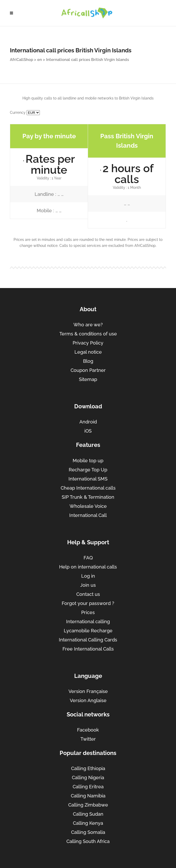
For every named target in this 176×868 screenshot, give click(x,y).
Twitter (88, 739)
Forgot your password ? (88, 603)
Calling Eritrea (88, 787)
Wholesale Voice (88, 506)
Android (88, 422)
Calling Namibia (88, 796)
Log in (88, 576)
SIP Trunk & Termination (88, 497)
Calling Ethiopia (88, 768)
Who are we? (88, 325)
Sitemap (88, 379)
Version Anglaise (88, 700)
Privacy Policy (88, 343)
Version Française (88, 691)
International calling (88, 622)
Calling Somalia (88, 832)
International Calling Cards (88, 640)
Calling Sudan (88, 814)
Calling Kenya (88, 823)
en (40, 60)
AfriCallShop (21, 60)
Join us (88, 585)
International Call (88, 515)
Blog (88, 361)
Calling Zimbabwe (88, 805)
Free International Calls (88, 649)
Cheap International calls (88, 488)
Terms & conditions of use (88, 334)
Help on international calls (88, 567)
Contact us (88, 594)
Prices (88, 612)
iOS (88, 431)
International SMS (88, 479)
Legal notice (88, 352)
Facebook (88, 730)
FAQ (88, 558)
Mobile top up (88, 461)
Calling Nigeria (88, 778)
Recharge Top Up (88, 470)
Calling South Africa (88, 841)
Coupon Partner (88, 370)
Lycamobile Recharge (88, 631)
